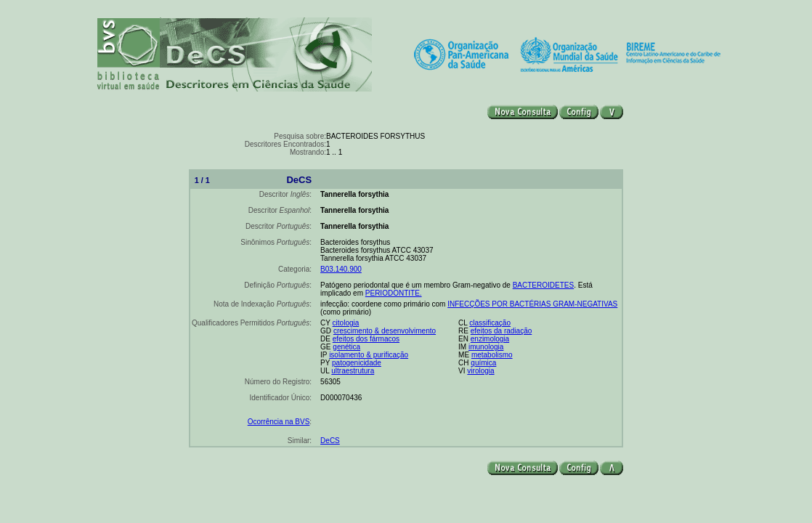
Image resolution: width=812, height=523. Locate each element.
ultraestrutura (353, 371)
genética (346, 347)
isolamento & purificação (369, 355)
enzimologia (490, 339)
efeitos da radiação (502, 331)
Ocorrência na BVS (279, 422)
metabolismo (492, 355)
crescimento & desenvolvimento (385, 331)
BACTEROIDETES (543, 285)
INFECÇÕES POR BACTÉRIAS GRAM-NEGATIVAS (532, 304)
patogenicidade (357, 363)
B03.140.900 (341, 269)
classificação (490, 323)
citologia (346, 323)
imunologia (486, 347)
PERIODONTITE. (394, 293)
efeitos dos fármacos (366, 339)
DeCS (330, 441)
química (483, 363)
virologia (480, 371)
